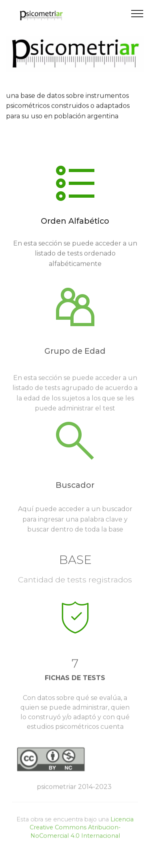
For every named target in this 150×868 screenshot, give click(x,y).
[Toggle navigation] (137, 13)
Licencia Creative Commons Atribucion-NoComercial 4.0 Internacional (82, 833)
